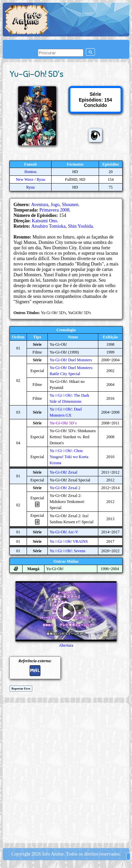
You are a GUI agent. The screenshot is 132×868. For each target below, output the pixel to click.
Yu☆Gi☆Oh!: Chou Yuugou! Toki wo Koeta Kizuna (69, 457)
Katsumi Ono (45, 221)
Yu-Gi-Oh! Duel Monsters (71, 360)
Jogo (55, 205)
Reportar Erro (21, 689)
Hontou (31, 172)
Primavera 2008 (54, 210)
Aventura (40, 205)
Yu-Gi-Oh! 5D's (63, 423)
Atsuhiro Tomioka (48, 226)
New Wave (25, 179)
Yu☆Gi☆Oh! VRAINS (69, 541)
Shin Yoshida (80, 226)
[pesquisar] (61, 53)
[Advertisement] (66, 772)
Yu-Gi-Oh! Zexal (63, 472)
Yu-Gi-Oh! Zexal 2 (65, 488)
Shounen (70, 205)
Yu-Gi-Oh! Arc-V (64, 532)
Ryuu (41, 179)
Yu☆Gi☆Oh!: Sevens (67, 551)
